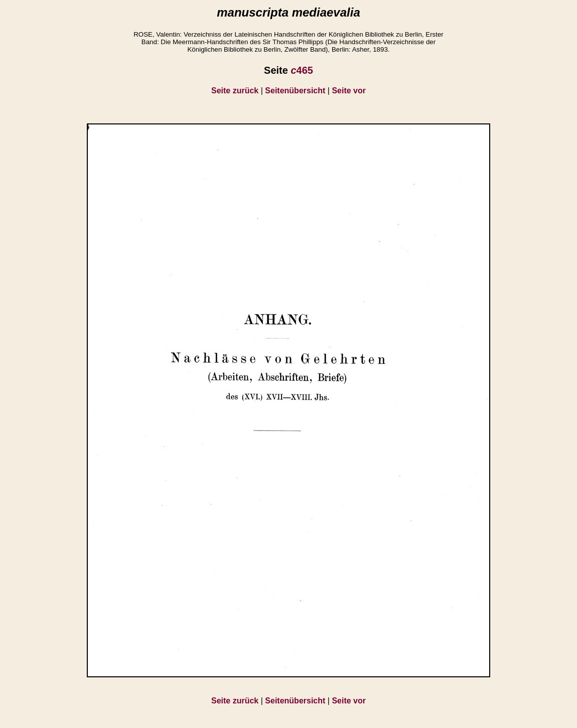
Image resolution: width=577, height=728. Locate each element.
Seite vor (349, 91)
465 (302, 70)
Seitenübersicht (295, 91)
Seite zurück (235, 91)
